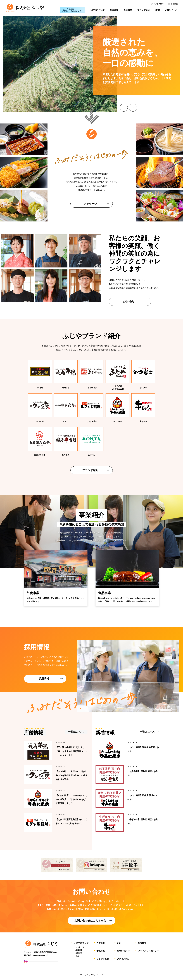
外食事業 (114, 10)
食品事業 (128, 10)
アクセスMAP (123, 959)
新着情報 (142, 943)
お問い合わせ (171, 10)
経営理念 (79, 950)
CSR (158, 10)
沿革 (77, 956)
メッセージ (80, 947)
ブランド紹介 (144, 10)
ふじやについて (97, 10)
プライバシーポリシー (148, 951)
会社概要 (79, 953)
